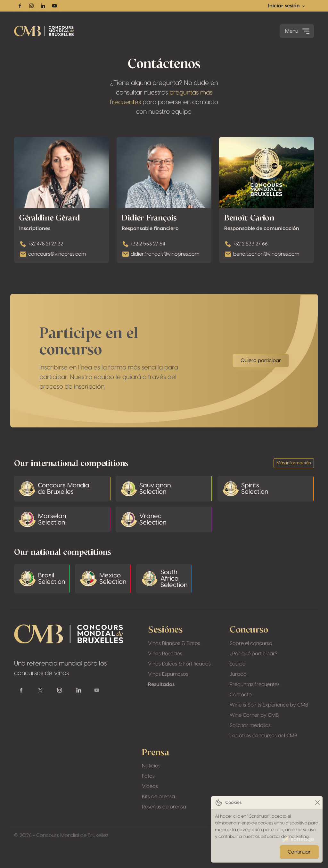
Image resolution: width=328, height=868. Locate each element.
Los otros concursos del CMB (263, 736)
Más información (294, 463)
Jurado (238, 674)
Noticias (151, 766)
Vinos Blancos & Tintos (174, 643)
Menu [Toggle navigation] (298, 31)
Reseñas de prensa (164, 807)
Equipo (238, 664)
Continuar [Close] (299, 852)
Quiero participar (261, 372)
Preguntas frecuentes (255, 684)
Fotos (148, 776)
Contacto (241, 695)
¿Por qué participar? (254, 654)
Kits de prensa (158, 797)
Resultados (161, 684)
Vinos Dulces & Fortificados (179, 664)
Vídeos (150, 786)
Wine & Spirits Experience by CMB (269, 705)
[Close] (317, 803)
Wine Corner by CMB (254, 715)
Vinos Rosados (165, 654)
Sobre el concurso (251, 643)
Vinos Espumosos (168, 674)
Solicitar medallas (250, 725)
